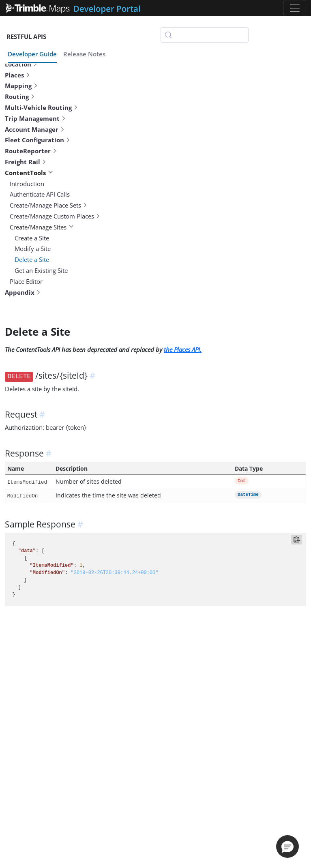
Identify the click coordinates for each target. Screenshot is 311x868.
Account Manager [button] (35, 129)
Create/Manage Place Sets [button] (49, 205)
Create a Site (32, 238)
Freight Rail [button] (26, 162)
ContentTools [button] (29, 173)
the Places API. (183, 349)
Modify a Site (33, 249)
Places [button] (18, 75)
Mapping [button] (21, 86)
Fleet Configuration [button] (38, 140)
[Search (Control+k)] (205, 35)
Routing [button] (20, 96)
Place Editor (26, 281)
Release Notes (84, 54)
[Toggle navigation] (295, 8)
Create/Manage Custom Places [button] (55, 216)
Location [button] (21, 64)
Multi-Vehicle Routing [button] (42, 107)
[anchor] (94, 375)
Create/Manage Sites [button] (42, 227)
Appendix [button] (23, 292)
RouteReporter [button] (31, 151)
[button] (287, 847)
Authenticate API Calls (40, 194)
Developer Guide (32, 54)
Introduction (27, 184)
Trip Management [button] (35, 118)
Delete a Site (32, 259)
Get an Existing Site (41, 270)
